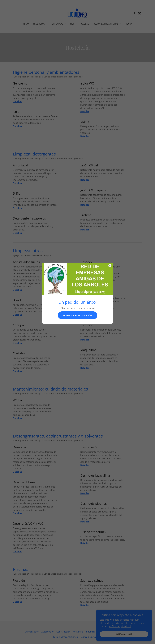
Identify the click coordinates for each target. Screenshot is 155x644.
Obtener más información (78, 315)
